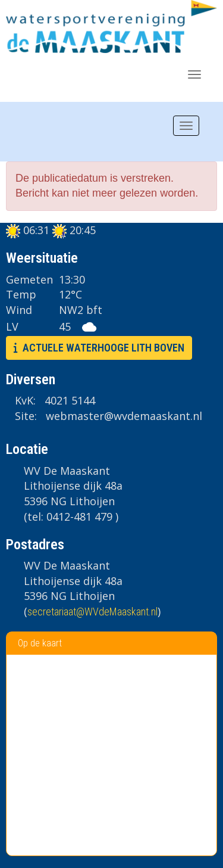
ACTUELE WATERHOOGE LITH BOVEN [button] (99, 348)
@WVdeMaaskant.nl (92, 612)
